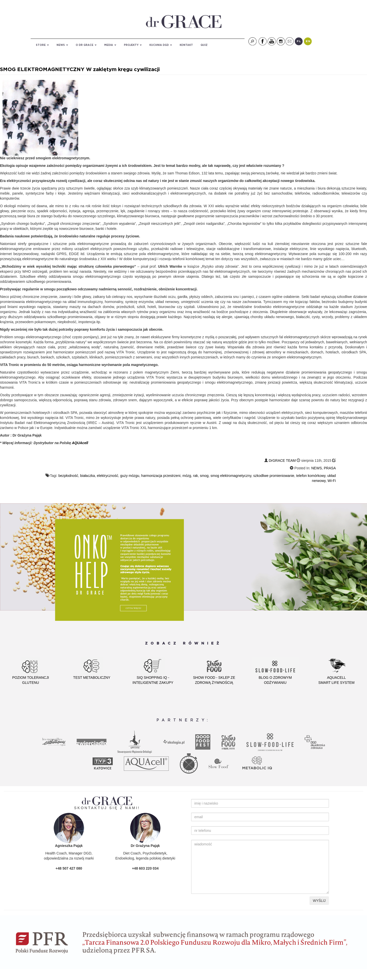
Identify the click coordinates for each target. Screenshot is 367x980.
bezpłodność (68, 476)
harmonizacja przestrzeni (161, 476)
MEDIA (110, 45)
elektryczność (108, 476)
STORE (42, 45)
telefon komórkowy (311, 476)
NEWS (62, 45)
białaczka (88, 476)
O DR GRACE (86, 45)
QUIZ (204, 45)
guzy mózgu (130, 476)
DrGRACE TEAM (282, 461)
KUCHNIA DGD (161, 45)
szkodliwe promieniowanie (274, 476)
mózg (187, 476)
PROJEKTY (133, 45)
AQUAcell (80, 443)
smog (204, 476)
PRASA (330, 468)
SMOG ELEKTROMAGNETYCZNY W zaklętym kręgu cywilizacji (80, 70)
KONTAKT (186, 45)
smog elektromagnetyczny (231, 476)
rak (195, 476)
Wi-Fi (332, 481)
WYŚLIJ (319, 901)
